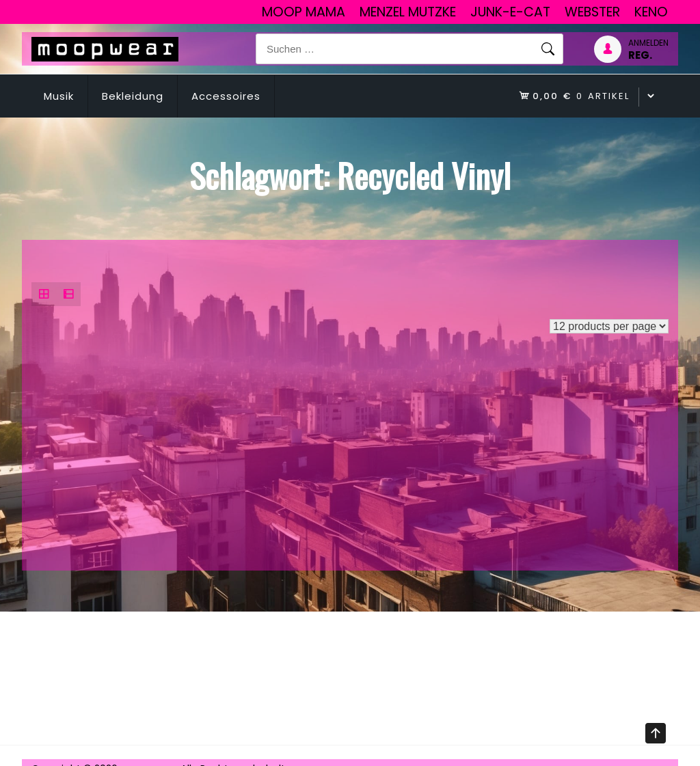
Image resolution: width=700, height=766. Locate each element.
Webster (592, 12)
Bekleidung (133, 96)
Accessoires (226, 96)
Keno (651, 12)
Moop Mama (304, 12)
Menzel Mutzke (408, 12)
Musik (59, 96)
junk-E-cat (510, 12)
